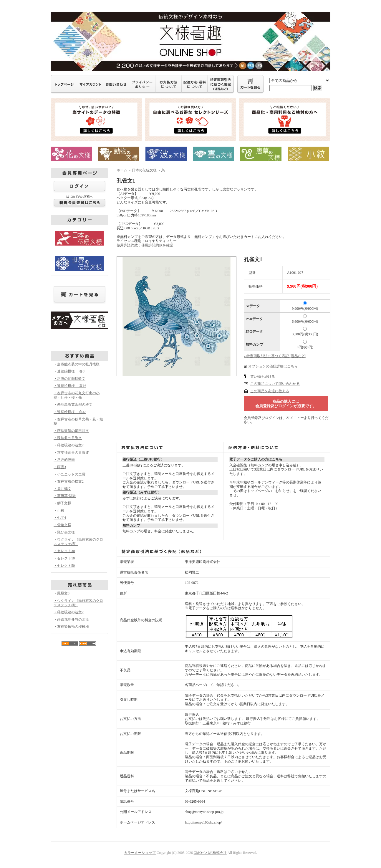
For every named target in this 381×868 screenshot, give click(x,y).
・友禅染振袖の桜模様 (71, 627)
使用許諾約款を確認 (157, 245)
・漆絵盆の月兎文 (68, 438)
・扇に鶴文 (62, 489)
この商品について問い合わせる (275, 384)
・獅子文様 (62, 503)
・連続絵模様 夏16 (70, 386)
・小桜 (59, 511)
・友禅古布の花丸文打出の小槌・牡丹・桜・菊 (77, 395)
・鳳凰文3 (62, 593)
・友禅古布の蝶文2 (69, 481)
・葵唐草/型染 (65, 496)
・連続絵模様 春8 (69, 371)
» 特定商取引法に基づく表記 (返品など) (275, 356)
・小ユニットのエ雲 (69, 474)
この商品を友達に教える (270, 391)
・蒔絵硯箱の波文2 (69, 445)
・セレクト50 (64, 566)
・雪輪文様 (62, 525)
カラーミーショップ (140, 853)
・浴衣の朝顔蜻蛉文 (69, 379)
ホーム (122, 170)
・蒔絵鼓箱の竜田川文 (71, 431)
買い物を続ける (263, 377)
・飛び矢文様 (64, 532)
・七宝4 (60, 518)
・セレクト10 (64, 558)
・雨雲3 (60, 467)
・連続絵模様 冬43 (70, 412)
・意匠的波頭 (64, 460)
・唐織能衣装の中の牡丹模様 (77, 364)
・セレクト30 (64, 551)
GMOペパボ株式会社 (210, 853)
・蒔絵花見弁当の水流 (71, 619)
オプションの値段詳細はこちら (273, 366)
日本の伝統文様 (144, 170)
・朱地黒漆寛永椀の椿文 (73, 405)
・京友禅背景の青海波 (71, 453)
